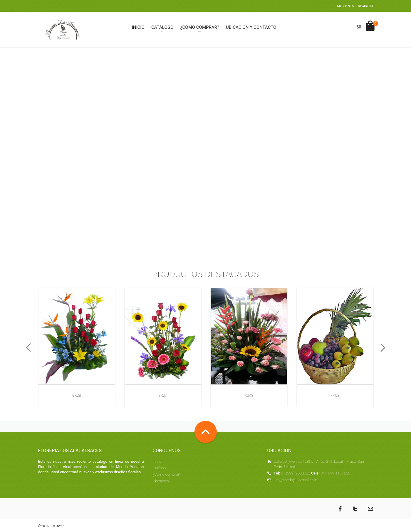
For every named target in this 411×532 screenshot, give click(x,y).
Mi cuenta (346, 6)
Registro (366, 6)
